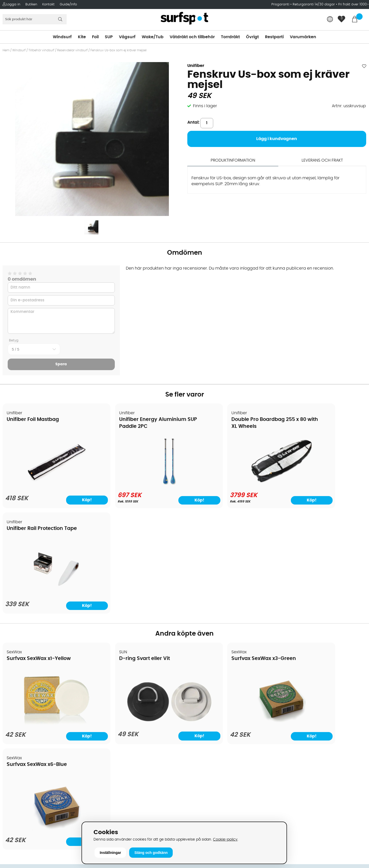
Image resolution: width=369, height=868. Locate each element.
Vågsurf (127, 37)
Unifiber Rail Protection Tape (318, 420)
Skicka (353, 708)
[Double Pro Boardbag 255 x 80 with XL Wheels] (230, 485)
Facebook (288, 770)
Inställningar (110, 853)
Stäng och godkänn (151, 853)
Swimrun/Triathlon (206, 719)
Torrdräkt (230, 37)
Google (286, 745)
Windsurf (62, 37)
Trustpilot (288, 796)
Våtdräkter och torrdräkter (214, 712)
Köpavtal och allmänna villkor (35, 681)
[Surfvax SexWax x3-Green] (231, 618)
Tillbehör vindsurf (41, 50)
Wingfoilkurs (17, 758)
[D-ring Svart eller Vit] (138, 615)
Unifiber (196, 66)
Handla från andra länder (31, 704)
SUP (109, 37)
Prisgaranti (281, 4)
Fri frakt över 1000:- (354, 4)
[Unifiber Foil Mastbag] (47, 486)
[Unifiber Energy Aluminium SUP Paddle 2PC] (139, 485)
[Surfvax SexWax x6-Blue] (323, 618)
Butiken (31, 4)
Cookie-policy (225, 839)
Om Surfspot (18, 673)
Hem (6, 50)
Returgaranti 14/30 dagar (314, 4)
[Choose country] (330, 20)
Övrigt (252, 37)
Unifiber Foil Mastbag (33, 420)
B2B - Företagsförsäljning (30, 719)
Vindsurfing (199, 673)
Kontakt (48, 4)
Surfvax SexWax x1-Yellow (39, 553)
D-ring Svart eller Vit (124, 553)
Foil (95, 37)
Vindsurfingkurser (23, 750)
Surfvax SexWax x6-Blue (313, 553)
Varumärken (303, 37)
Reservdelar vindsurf (72, 50)
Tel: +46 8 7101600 (114, 812)
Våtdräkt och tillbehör (192, 37)
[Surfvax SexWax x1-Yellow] (46, 618)
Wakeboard (199, 696)
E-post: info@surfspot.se (122, 820)
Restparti (274, 37)
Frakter (12, 696)
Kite (82, 37)
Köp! (71, 500)
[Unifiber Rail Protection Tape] (322, 486)
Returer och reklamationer (32, 712)
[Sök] (35, 19)
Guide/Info (68, 4)
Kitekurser (15, 743)
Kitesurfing (198, 681)
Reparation (16, 735)
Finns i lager (205, 106)
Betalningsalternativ (26, 689)
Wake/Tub (153, 37)
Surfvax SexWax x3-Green (223, 553)
